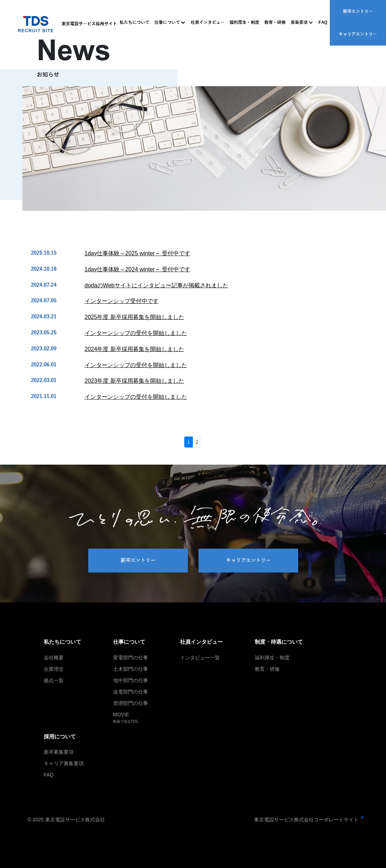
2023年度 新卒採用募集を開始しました (134, 381)
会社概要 (54, 658)
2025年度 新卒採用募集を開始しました (134, 317)
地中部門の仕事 (131, 680)
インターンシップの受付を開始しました (136, 333)
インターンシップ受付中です (122, 301)
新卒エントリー (358, 11)
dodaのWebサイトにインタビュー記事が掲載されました (157, 285)
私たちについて (134, 22)
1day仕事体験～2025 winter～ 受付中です (138, 253)
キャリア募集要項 (64, 763)
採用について (60, 736)
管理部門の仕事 (131, 703)
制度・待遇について (279, 642)
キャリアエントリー (358, 34)
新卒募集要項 (59, 752)
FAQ (323, 22)
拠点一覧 (54, 680)
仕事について (167, 22)
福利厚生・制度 (244, 22)
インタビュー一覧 (200, 658)
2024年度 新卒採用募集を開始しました (134, 349)
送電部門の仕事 (131, 692)
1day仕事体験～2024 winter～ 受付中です (138, 269)
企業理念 (54, 669)
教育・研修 (275, 22)
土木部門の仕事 (131, 669)
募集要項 (299, 22)
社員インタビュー (208, 22)
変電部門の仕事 (131, 658)
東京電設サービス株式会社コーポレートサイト (306, 820)
